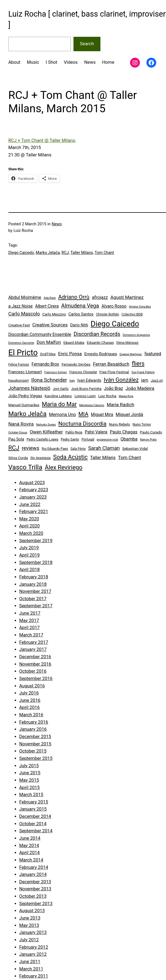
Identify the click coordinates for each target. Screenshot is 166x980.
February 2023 (34, 490)
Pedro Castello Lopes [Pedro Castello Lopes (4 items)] (43, 439)
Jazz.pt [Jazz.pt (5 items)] (157, 380)
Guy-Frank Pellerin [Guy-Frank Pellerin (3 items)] (143, 372)
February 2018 (34, 577)
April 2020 (30, 526)
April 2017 (30, 628)
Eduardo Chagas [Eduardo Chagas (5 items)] (100, 342)
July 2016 (29, 693)
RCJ (65, 253)
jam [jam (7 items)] (145, 380)
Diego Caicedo (21, 253)
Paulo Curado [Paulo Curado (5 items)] (151, 432)
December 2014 (35, 816)
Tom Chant (104, 253)
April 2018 (30, 570)
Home (108, 62)
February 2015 (34, 802)
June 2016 (30, 700)
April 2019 (30, 555)
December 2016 (35, 657)
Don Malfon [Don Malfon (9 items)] (49, 342)
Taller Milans (82, 253)
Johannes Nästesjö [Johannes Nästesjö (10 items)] (29, 388)
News (57, 224)
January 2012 (33, 954)
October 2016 (33, 671)
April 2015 (30, 788)
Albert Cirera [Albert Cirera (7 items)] (47, 306)
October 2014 (33, 824)
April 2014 (30, 853)
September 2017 (36, 606)
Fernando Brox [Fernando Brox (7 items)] (45, 364)
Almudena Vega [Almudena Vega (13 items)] (80, 306)
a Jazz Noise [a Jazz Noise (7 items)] (21, 306)
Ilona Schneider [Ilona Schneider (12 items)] (49, 380)
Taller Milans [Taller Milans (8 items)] (103, 458)
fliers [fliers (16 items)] (138, 364)
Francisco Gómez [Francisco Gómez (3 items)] (56, 372)
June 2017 (30, 613)
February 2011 (34, 976)
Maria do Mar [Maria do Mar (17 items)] (59, 404)
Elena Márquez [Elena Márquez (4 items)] (127, 343)
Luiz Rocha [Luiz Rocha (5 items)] (107, 396)
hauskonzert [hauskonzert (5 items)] (19, 380)
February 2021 (34, 512)
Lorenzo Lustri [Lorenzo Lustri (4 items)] (85, 396)
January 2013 (33, 932)
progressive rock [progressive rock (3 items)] (107, 440)
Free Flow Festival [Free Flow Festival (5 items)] (114, 372)
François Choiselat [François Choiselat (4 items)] (83, 372)
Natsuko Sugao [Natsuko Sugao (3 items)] (46, 425)
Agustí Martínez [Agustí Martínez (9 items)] (127, 297)
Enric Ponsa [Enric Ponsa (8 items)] (70, 354)
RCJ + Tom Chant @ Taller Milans (42, 140)
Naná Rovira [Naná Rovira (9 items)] (21, 424)
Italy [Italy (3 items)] (72, 381)
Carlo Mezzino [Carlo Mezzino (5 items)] (54, 314)
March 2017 (31, 635)
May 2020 (29, 519)
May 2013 (29, 925)
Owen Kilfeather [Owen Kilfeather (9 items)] (46, 432)
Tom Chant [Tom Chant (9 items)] (130, 457)
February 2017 (34, 642)
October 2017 (33, 599)
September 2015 (36, 758)
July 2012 (29, 940)
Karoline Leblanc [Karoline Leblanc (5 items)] (58, 396)
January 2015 (33, 809)
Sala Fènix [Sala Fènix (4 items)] (78, 449)
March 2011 (31, 969)
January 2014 (33, 874)
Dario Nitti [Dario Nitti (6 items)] (79, 325)
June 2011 (30, 962)
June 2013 (30, 918)
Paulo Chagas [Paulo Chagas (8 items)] (123, 432)
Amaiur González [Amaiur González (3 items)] (140, 307)
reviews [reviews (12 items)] (31, 448)
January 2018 (33, 584)
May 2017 (29, 621)
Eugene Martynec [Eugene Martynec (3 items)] (131, 354)
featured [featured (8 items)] (153, 354)
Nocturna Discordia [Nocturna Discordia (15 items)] (82, 424)
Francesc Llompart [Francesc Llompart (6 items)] (25, 372)
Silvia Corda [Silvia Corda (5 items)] (18, 458)
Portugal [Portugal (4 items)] (88, 439)
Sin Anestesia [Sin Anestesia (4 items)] (40, 458)
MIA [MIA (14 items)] (83, 414)
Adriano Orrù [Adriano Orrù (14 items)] (74, 297)
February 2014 (34, 867)
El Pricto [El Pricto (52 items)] (23, 353)
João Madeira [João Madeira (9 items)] (140, 388)
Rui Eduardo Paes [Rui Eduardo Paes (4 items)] (55, 449)
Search (87, 44)
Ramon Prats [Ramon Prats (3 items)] (148, 440)
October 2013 (33, 896)
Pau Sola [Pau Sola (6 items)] (16, 439)
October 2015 (33, 751)
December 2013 (35, 882)
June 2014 (30, 838)
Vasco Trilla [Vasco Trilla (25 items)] (25, 467)
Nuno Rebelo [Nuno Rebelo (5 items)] (119, 424)
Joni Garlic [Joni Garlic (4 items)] (61, 389)
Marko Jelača (48, 253)
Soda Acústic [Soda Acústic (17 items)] (70, 457)
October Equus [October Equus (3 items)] (18, 433)
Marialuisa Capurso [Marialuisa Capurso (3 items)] (92, 405)
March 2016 (31, 715)
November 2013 (35, 889)
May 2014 (29, 846)
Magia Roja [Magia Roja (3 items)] (126, 396)
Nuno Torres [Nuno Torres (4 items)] (142, 424)
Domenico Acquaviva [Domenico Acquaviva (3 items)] (136, 335)
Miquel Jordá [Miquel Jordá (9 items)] (129, 414)
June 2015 (30, 773)
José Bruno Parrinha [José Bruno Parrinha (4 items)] (86, 389)
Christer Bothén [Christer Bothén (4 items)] (108, 314)
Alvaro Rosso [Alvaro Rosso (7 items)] (114, 306)
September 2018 (36, 562)
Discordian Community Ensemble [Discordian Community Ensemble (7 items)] (40, 334)
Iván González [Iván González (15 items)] (121, 380)
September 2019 (36, 541)
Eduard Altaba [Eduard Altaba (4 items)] (74, 343)
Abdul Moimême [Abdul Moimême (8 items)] (25, 297)
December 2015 (35, 737)
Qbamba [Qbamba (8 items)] (129, 439)
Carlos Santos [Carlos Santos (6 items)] (81, 314)
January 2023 (33, 497)
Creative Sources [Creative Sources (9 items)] (50, 325)
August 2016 (32, 686)
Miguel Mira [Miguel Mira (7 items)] (102, 415)
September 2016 (36, 679)
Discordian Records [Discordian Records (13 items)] (97, 334)
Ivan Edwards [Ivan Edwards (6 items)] (89, 380)
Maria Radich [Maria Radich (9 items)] (120, 405)
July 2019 (29, 548)
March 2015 (31, 795)
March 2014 (31, 860)
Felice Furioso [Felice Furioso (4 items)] (19, 365)
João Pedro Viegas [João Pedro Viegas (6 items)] (25, 396)
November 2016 (35, 664)
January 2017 (33, 649)
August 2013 (32, 911)
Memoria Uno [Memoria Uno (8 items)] (62, 415)
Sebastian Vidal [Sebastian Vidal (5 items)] (135, 448)
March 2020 (31, 533)
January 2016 (33, 729)
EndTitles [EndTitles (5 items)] (48, 354)
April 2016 (30, 707)
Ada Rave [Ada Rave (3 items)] (50, 298)
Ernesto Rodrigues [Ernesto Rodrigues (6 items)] (101, 354)
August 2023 (32, 483)
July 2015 (29, 766)
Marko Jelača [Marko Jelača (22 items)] (27, 414)
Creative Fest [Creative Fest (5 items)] (19, 325)
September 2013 (36, 904)
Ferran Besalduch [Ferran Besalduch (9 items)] (111, 364)
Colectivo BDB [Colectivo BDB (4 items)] (132, 314)
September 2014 (36, 831)
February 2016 (34, 722)
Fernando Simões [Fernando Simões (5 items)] (76, 364)
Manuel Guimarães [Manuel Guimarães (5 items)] (24, 405)
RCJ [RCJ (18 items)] (14, 448)
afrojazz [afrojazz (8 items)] (100, 297)
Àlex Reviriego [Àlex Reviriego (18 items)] (64, 467)
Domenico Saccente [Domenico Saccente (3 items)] (21, 343)
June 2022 (30, 504)
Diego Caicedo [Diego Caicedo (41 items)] (115, 324)
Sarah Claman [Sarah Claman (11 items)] (104, 448)
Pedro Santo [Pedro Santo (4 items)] (70, 439)
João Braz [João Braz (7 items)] (113, 388)
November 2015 (35, 744)
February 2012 (34, 947)
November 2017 (35, 591)
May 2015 (29, 780)
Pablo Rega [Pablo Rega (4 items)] (74, 432)
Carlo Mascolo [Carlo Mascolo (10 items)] (24, 314)
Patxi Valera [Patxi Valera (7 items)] (96, 432)
